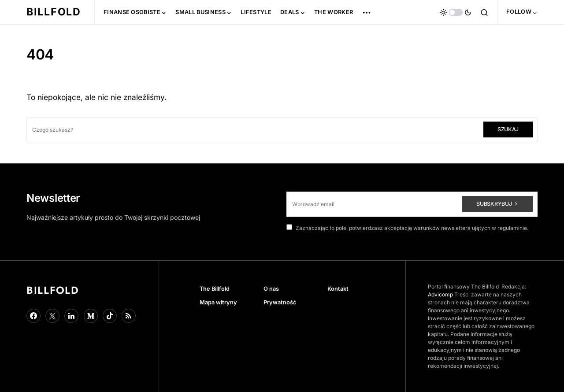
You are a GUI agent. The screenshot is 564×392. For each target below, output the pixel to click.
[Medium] (91, 316)
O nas (271, 289)
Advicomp (440, 294)
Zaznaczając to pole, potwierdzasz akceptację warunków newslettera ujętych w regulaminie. (407, 228)
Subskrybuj (494, 204)
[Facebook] (33, 316)
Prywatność (280, 302)
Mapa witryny (218, 302)
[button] (456, 12)
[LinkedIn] (71, 316)
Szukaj (508, 129)
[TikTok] (110, 316)
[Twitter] (52, 316)
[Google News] (129, 316)
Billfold (54, 12)
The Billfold (215, 289)
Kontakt (338, 289)
